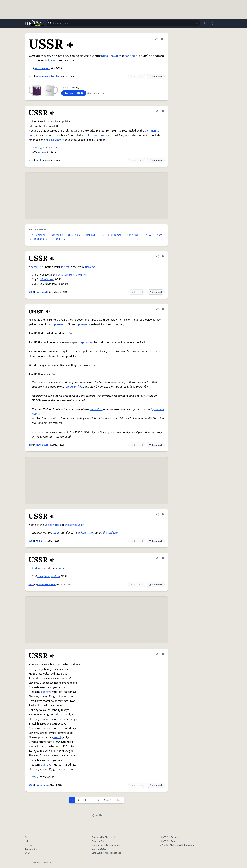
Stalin (47, 576)
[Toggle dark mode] (212, 23)
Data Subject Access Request (106, 853)
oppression (59, 324)
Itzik (39, 160)
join (48, 68)
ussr (31, 445)
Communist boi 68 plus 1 (49, 76)
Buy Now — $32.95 (74, 93)
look (36, 777)
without (51, 60)
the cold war (110, 533)
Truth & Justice (43, 445)
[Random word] (196, 23)
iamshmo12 (43, 292)
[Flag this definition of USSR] (162, 39)
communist (38, 267)
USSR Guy (74, 235)
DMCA (27, 853)
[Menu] (220, 23)
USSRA (147, 235)
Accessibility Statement (103, 837)
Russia (60, 569)
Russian (42, 152)
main (56, 533)
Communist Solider (47, 585)
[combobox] (123, 23)
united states (86, 533)
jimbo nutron (43, 785)
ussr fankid (57, 235)
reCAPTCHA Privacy (169, 837)
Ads (27, 837)
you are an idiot (74, 387)
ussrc (159, 235)
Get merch (156, 77)
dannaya (46, 692)
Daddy (37, 148)
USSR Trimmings (111, 235)
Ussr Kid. (90, 235)
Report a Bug (98, 841)
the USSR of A (57, 239)
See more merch (96, 93)
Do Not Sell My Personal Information (176, 845)
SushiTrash (42, 541)
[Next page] (108, 800)
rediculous (97, 409)
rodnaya (58, 715)
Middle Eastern (55, 140)
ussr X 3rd (132, 235)
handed (130, 56)
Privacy (28, 845)
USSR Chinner (37, 235)
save (40, 576)
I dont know (47, 279)
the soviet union (74, 525)
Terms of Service (33, 849)
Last (119, 800)
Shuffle (97, 815)
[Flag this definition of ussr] (163, 309)
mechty (58, 737)
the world (81, 275)
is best (65, 267)
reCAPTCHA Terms (168, 841)
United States (37, 569)
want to (40, 68)
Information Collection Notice (106, 845)
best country (65, 275)
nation (57, 525)
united (48, 525)
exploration (86, 342)
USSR (31, 76)
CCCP (54, 148)
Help (27, 841)
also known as (112, 56)
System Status (99, 849)
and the (56, 576)
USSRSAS (38, 239)
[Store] (205, 23)
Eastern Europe (97, 135)
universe (90, 267)
